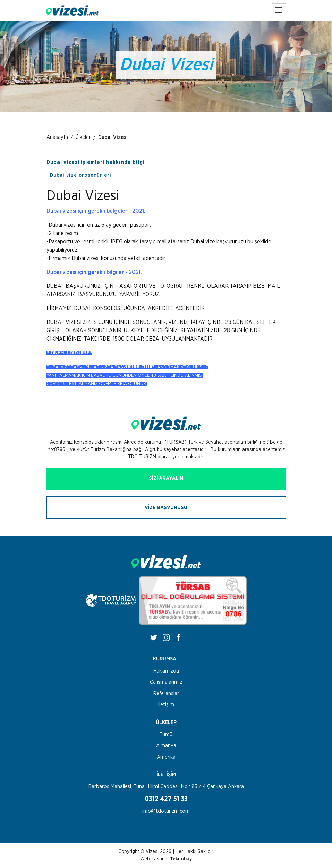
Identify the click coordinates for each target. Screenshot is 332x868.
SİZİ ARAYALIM (166, 478)
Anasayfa (57, 137)
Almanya (166, 746)
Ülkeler (83, 137)
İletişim (166, 705)
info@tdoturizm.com (166, 811)
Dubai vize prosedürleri (81, 175)
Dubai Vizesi (113, 137)
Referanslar (166, 694)
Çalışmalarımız (166, 682)
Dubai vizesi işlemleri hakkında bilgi (96, 162)
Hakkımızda (166, 671)
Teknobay (181, 859)
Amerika (166, 757)
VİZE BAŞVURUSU (166, 507)
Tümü (166, 735)
